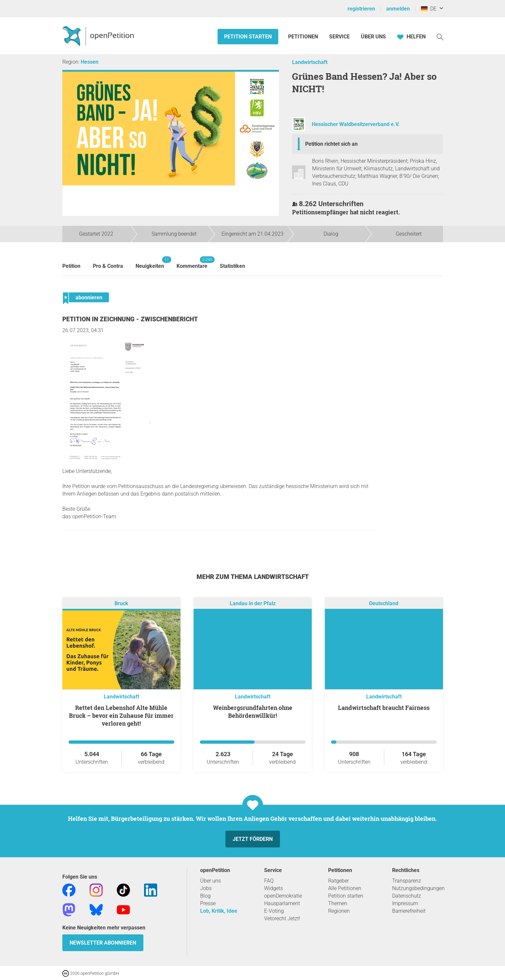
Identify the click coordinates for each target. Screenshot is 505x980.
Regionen (339, 911)
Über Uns (373, 37)
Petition (71, 266)
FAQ (269, 881)
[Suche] (440, 37)
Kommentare (192, 263)
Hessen (90, 62)
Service (339, 37)
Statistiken (232, 266)
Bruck (121, 603)
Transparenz (407, 881)
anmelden (398, 9)
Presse (208, 903)
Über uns (210, 881)
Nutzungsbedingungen (418, 888)
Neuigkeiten (150, 263)
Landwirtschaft (310, 62)
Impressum (405, 903)
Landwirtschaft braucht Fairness (384, 708)
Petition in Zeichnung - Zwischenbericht (130, 319)
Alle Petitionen (345, 888)
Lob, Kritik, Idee (219, 911)
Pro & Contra (108, 266)
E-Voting (274, 911)
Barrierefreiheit (409, 911)
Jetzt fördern (253, 839)
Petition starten (248, 37)
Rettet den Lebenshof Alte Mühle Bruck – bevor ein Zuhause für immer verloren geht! (121, 715)
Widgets (274, 888)
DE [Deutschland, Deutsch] (429, 9)
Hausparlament (282, 903)
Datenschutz (407, 896)
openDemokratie (283, 896)
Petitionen (304, 37)
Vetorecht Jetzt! (282, 918)
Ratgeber (338, 881)
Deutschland (384, 603)
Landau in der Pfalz (253, 603)
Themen (338, 903)
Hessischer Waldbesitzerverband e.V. (356, 124)
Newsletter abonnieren (103, 943)
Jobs (206, 888)
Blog (205, 896)
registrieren (361, 9)
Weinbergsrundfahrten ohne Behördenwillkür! (253, 712)
